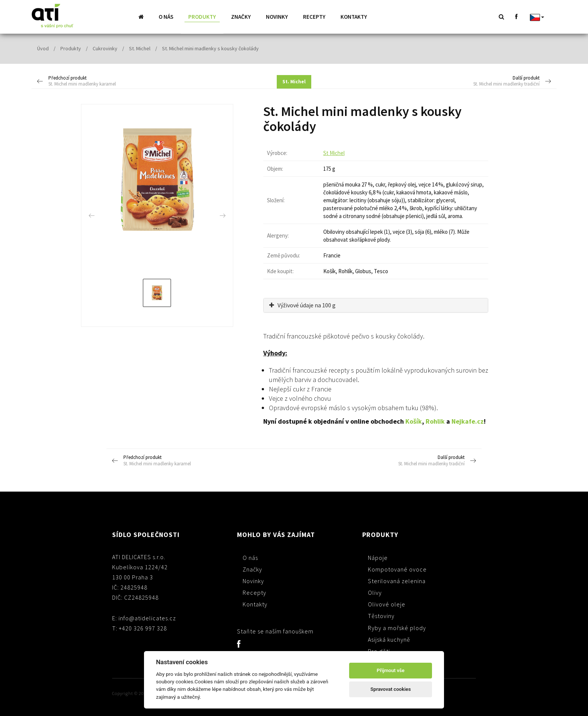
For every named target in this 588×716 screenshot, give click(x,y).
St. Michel (140, 48)
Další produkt (485, 81)
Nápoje (378, 557)
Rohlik (435, 421)
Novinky (277, 17)
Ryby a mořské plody (397, 627)
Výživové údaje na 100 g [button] (302, 305)
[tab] (376, 305)
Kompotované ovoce (397, 569)
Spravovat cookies (391, 689)
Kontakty (354, 17)
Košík (414, 421)
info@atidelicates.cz (147, 618)
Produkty (202, 17)
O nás (166, 17)
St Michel (334, 153)
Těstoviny (381, 615)
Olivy (375, 592)
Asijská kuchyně (389, 639)
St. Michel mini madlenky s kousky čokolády (210, 48)
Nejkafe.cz (468, 421)
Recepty (314, 17)
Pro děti (379, 651)
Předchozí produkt (103, 81)
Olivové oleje (387, 604)
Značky (241, 17)
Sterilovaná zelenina (397, 581)
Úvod (43, 48)
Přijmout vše (391, 670)
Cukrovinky (105, 48)
